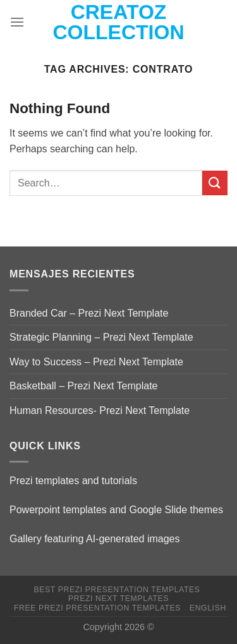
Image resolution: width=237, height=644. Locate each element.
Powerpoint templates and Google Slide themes (116, 510)
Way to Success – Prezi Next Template (96, 362)
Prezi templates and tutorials (73, 481)
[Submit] (215, 183)
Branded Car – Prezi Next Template (89, 313)
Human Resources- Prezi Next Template (100, 410)
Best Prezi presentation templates (117, 590)
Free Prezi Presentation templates (97, 608)
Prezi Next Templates (118, 598)
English (208, 608)
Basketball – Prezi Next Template (83, 386)
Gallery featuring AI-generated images (94, 539)
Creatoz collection (119, 22)
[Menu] (17, 22)
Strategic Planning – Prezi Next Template (101, 337)
